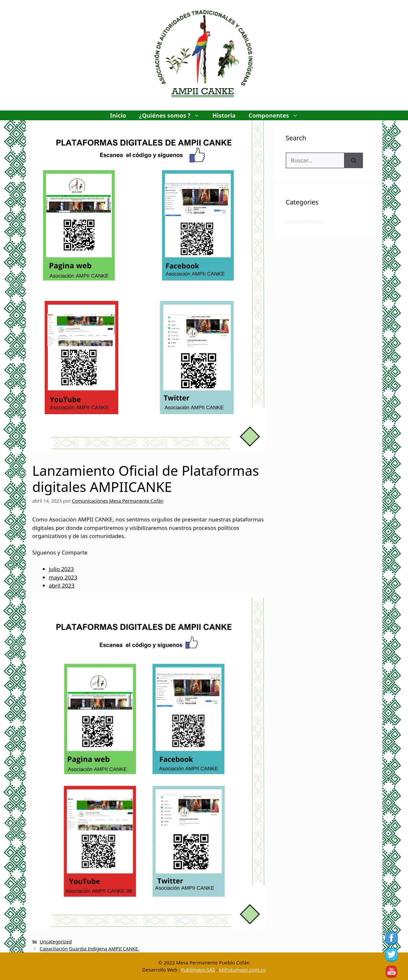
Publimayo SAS (198, 970)
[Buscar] (354, 160)
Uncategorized (56, 942)
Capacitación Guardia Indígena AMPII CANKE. (90, 949)
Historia (224, 115)
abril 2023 (62, 585)
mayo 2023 (63, 577)
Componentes (277, 115)
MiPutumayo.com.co (242, 970)
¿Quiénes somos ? (172, 115)
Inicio (118, 115)
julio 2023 (61, 569)
